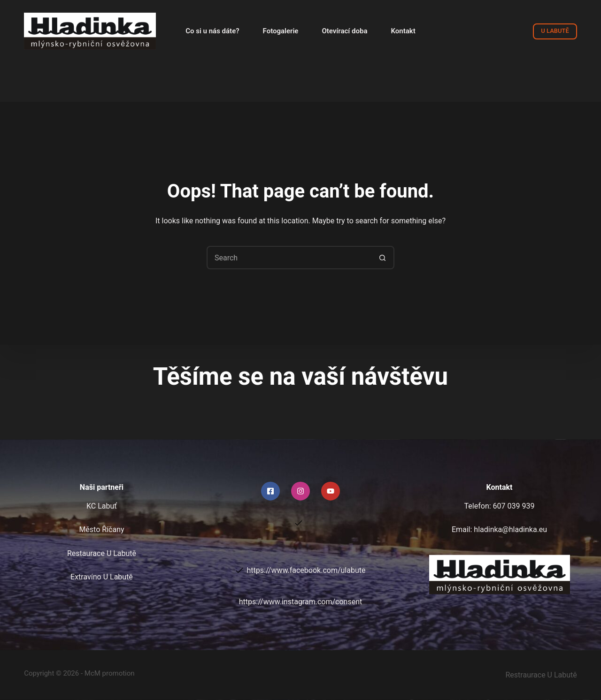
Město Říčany (101, 529)
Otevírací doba (344, 31)
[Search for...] (289, 258)
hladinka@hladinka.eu (510, 529)
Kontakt (403, 31)
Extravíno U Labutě (102, 577)
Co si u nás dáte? (212, 31)
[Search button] (383, 258)
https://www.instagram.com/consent (300, 601)
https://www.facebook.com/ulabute (306, 570)
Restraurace (541, 675)
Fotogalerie (281, 31)
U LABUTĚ (555, 31)
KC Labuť (102, 506)
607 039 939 (514, 506)
